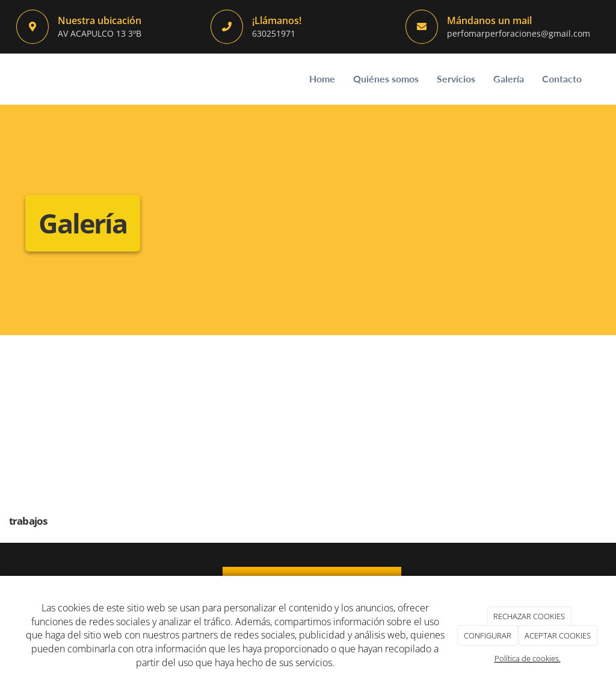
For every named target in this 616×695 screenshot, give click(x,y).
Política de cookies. (528, 658)
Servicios (456, 79)
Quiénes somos (386, 79)
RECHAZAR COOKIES (529, 616)
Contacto (562, 79)
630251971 (274, 33)
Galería (509, 79)
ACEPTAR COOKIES (558, 635)
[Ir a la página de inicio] (13, 79)
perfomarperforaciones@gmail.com (519, 33)
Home (322, 79)
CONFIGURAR (488, 635)
